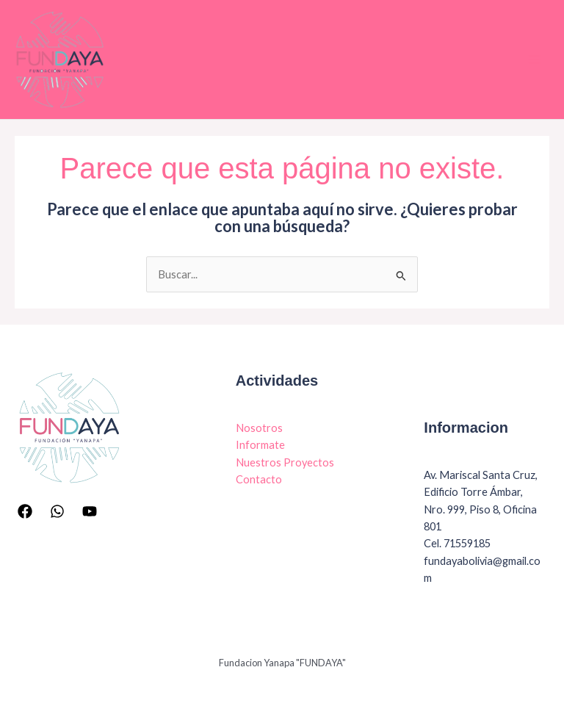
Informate (260, 445)
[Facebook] (25, 511)
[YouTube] (90, 511)
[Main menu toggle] (534, 60)
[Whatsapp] (57, 511)
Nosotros (259, 428)
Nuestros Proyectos (285, 462)
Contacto (259, 479)
